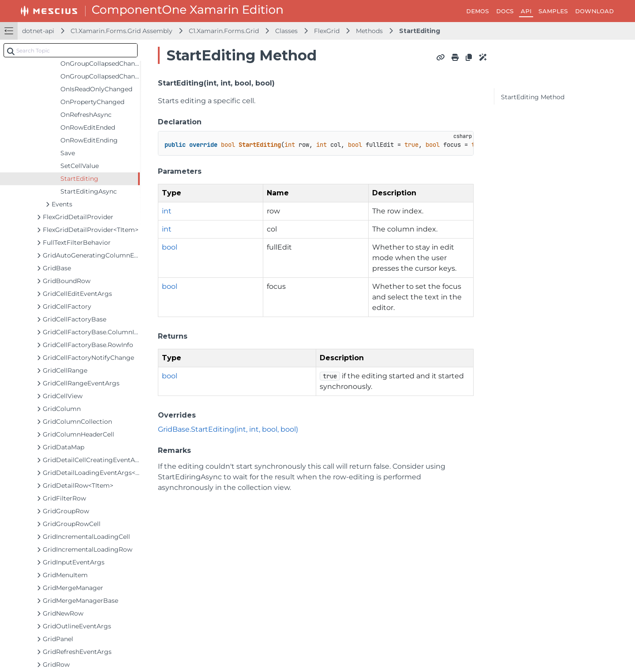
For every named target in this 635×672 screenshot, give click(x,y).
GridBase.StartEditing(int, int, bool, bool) (228, 429)
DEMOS (478, 11)
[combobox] (71, 50)
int (167, 211)
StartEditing (420, 31)
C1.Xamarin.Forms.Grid (224, 31)
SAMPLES (553, 11)
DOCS (505, 11)
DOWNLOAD (594, 11)
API (526, 11)
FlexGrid (327, 31)
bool (170, 247)
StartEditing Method (533, 97)
